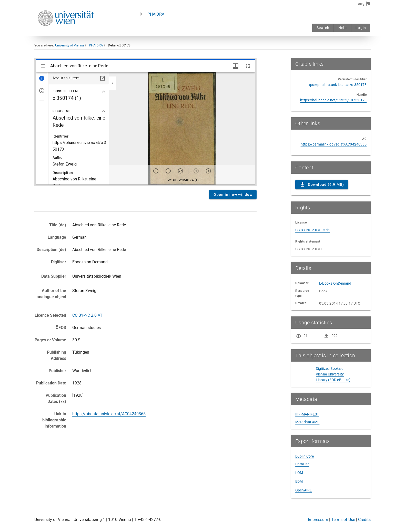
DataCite (302, 464)
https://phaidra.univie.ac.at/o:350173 (336, 85)
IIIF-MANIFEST (307, 414)
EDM (299, 481)
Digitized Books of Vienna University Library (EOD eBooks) (333, 374)
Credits (364, 520)
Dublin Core (305, 456)
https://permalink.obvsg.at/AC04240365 (334, 144)
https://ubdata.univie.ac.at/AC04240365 (109, 414)
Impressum (318, 520)
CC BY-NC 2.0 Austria (312, 230)
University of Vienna (69, 45)
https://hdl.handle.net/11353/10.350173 (333, 100)
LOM (299, 473)
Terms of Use (343, 520)
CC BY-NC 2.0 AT (87, 315)
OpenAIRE (303, 490)
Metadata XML (307, 422)
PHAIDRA (156, 14)
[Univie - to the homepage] (66, 33)
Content (145, 122)
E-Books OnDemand (335, 283)
